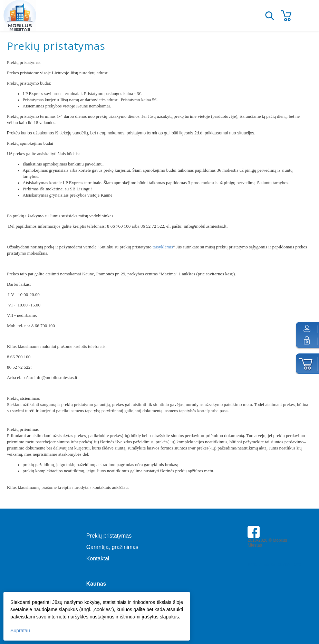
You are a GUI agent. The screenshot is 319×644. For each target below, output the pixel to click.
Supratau (20, 631)
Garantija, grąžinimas (112, 547)
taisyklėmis (163, 247)
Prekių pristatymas (109, 536)
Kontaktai (98, 558)
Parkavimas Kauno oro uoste (274, 565)
